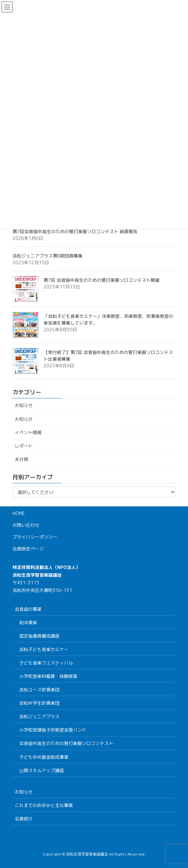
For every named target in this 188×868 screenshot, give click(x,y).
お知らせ (24, 405)
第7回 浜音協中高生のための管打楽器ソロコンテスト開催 (102, 280)
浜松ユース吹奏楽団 (39, 690)
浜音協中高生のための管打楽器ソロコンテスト (66, 743)
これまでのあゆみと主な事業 (44, 805)
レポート (24, 446)
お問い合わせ (26, 525)
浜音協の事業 (28, 609)
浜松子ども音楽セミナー (44, 649)
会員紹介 (24, 819)
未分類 (21, 459)
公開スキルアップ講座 (42, 770)
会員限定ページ (28, 549)
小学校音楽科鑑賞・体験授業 (48, 676)
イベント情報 (28, 432)
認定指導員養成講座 (39, 636)
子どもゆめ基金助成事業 (44, 757)
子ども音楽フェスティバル (46, 663)
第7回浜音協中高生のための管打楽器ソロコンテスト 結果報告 (75, 231)
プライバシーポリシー (35, 537)
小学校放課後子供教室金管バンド (53, 730)
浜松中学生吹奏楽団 (39, 703)
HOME (19, 513)
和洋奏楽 (28, 622)
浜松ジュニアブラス (39, 716)
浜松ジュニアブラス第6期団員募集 (47, 256)
